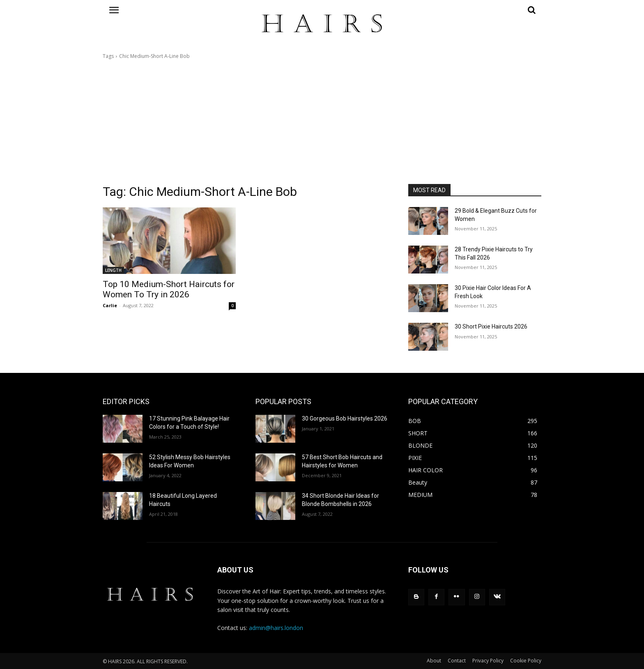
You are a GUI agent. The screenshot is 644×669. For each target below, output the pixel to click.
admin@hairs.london (276, 628)
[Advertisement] (322, 122)
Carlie (110, 305)
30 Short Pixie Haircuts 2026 (491, 326)
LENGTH (113, 270)
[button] (475, 10)
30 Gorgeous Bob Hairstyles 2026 (345, 418)
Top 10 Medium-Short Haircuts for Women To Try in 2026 (169, 289)
